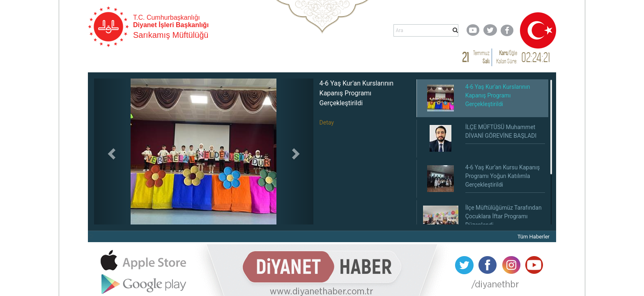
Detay (327, 123)
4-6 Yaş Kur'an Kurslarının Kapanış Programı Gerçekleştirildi (356, 93)
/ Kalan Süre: (507, 57)
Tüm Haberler (534, 237)
